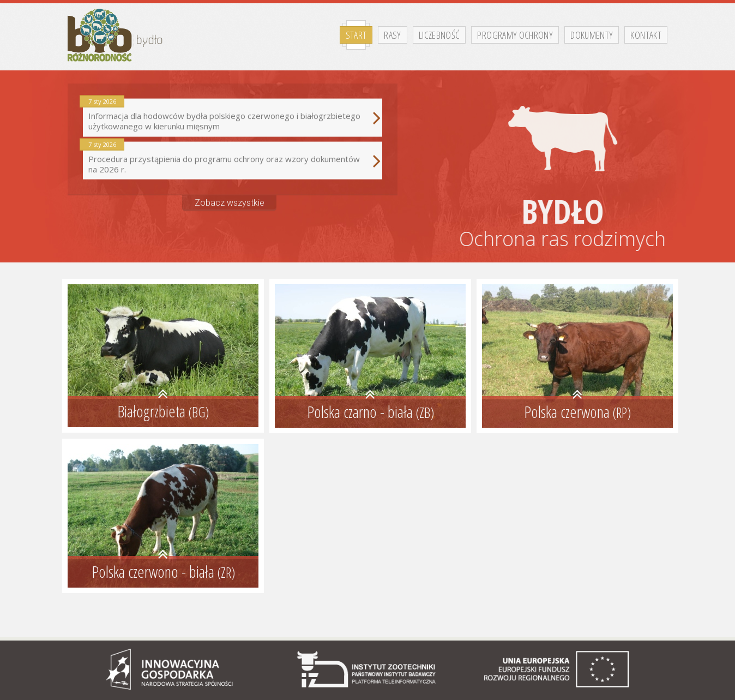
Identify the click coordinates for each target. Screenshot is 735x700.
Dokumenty (592, 35)
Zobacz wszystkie (230, 198)
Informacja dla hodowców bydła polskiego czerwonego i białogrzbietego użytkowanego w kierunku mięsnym (233, 113)
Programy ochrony (515, 35)
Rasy (392, 35)
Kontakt (646, 35)
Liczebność (439, 35)
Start (356, 35)
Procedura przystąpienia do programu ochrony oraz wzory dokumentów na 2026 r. (233, 157)
